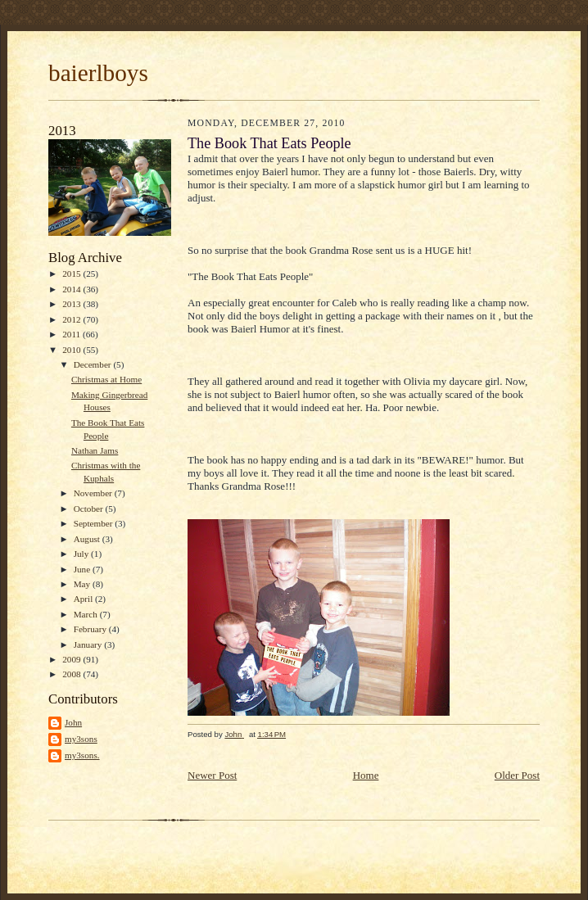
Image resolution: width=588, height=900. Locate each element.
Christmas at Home (106, 379)
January (89, 644)
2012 (72, 319)
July (82, 554)
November (94, 493)
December (94, 364)
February (91, 629)
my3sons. (82, 755)
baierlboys (98, 73)
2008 (72, 674)
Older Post (517, 775)
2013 (72, 304)
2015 (72, 274)
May (83, 584)
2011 (72, 334)
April (84, 599)
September (95, 523)
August (88, 539)
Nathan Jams (95, 450)
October (90, 509)
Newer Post (212, 775)
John (73, 722)
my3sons (81, 739)
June (83, 569)
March (87, 614)
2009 (72, 659)
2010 (72, 350)
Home (366, 775)
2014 (72, 289)
